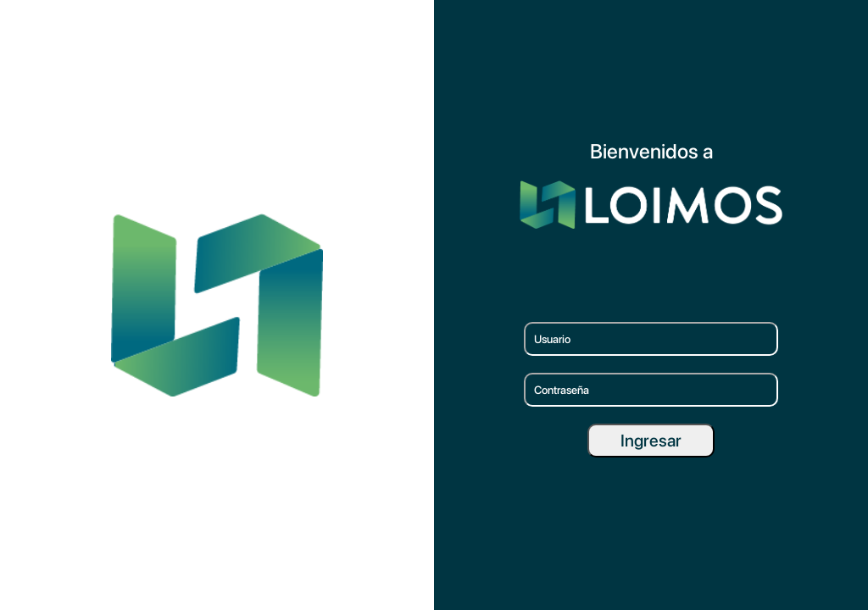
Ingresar (651, 441)
